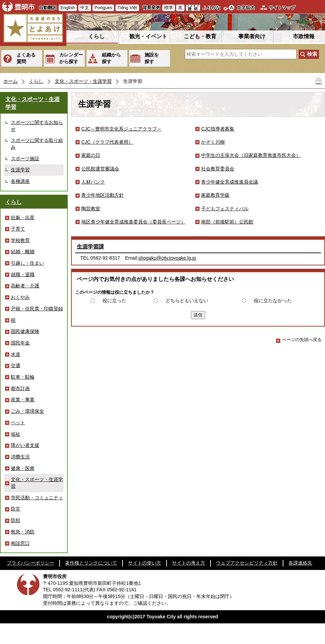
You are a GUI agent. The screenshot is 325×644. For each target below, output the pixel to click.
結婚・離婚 (23, 252)
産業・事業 (23, 400)
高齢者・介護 (25, 286)
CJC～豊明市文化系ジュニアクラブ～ (121, 129)
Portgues (103, 8)
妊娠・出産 (23, 217)
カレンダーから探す (71, 58)
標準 (169, 8)
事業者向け (252, 36)
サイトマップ (282, 8)
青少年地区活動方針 (103, 195)
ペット (18, 423)
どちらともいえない (187, 301)
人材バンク (93, 182)
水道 (16, 354)
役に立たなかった (273, 301)
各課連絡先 (300, 563)
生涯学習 (20, 170)
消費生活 (20, 457)
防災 (16, 509)
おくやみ (20, 297)
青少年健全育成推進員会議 (230, 182)
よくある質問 (26, 58)
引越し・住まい (27, 263)
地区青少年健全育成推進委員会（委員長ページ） (133, 222)
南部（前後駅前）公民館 (227, 222)
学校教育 (20, 240)
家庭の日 (91, 155)
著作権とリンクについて (91, 563)
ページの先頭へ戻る (299, 340)
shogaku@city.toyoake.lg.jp (167, 258)
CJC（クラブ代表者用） (107, 142)
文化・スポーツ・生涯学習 (83, 81)
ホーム (10, 81)
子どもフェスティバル (225, 209)
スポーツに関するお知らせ (37, 126)
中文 (85, 8)
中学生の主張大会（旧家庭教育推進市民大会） (251, 155)
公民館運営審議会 (100, 169)
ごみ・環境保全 (27, 411)
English (68, 8)
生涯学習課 (90, 247)
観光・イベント (148, 36)
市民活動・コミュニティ (37, 498)
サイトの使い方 (145, 563)
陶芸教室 (91, 209)
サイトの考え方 (189, 563)
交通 (16, 365)
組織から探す (111, 58)
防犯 (16, 520)
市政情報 (304, 36)
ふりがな (212, 8)
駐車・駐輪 (23, 377)
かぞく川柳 (213, 142)
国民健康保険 (25, 331)
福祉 (16, 434)
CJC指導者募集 (218, 129)
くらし (96, 36)
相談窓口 (20, 543)
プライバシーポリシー (30, 563)
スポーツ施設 (25, 159)
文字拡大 (246, 8)
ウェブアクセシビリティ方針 (247, 563)
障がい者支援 (25, 445)
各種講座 (20, 181)
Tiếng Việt (127, 8)
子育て (18, 229)
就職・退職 (23, 275)
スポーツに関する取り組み (37, 144)
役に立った (114, 301)
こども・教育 (200, 36)
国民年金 (20, 343)
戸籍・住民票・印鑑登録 (37, 309)
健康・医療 (23, 468)
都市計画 (20, 388)
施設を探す (152, 58)
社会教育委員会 (218, 169)
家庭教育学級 (215, 195)
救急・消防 (23, 532)
